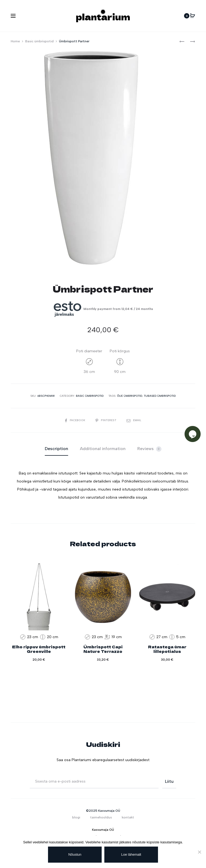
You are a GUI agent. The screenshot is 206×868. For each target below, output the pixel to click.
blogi (76, 817)
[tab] (56, 449)
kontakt (128, 817)
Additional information (103, 449)
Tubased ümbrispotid (160, 396)
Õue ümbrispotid (130, 396)
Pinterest (106, 420)
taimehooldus (101, 817)
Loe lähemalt (131, 854)
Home (15, 41)
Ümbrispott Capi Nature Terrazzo (103, 649)
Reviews (149, 449)
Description (56, 449)
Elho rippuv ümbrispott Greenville (39, 649)
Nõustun (75, 854)
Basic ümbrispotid (39, 41)
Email (133, 420)
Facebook (76, 420)
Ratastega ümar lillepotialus (167, 649)
